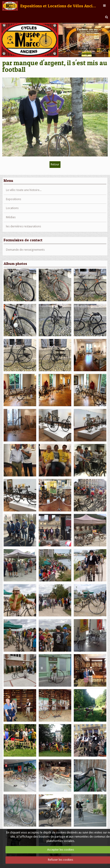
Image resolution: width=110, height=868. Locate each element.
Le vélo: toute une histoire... (24, 190)
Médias (11, 217)
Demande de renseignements (25, 250)
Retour (55, 164)
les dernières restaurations (23, 226)
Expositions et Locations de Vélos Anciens (59, 6)
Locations (12, 208)
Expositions (14, 199)
